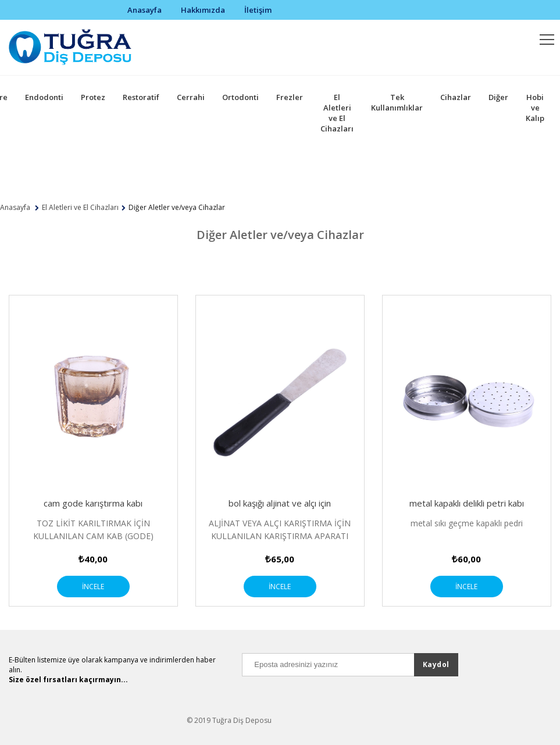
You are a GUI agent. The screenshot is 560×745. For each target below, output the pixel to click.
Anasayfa (145, 10)
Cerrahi (191, 97)
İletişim (258, 10)
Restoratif (141, 97)
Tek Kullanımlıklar (397, 102)
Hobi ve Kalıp (535, 108)
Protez (93, 97)
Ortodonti (240, 97)
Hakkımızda (203, 10)
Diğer (498, 97)
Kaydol (436, 664)
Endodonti (44, 97)
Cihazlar (456, 97)
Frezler (290, 97)
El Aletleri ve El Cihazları (337, 113)
